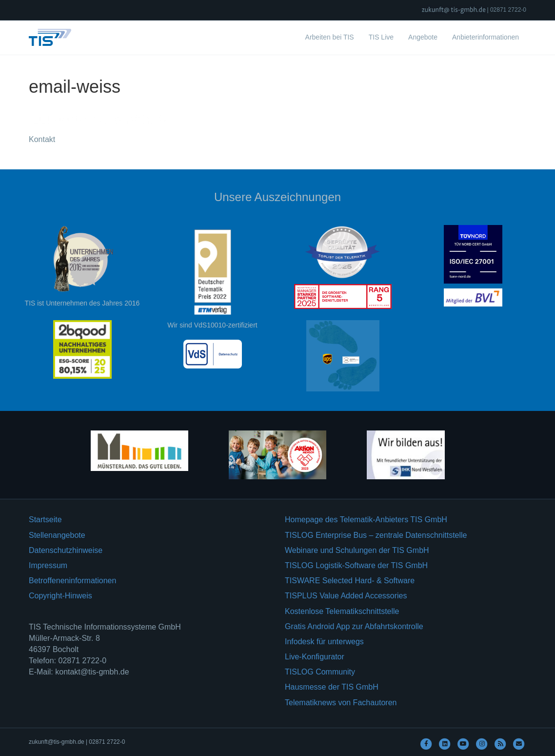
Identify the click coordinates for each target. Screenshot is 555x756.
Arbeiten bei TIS (330, 37)
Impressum (48, 565)
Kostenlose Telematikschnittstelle (342, 611)
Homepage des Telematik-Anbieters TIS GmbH (366, 520)
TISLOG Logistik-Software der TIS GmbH (356, 565)
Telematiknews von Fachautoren (341, 703)
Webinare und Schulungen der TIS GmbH (357, 550)
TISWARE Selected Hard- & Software (350, 581)
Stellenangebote (57, 535)
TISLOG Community (320, 672)
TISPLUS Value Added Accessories (346, 596)
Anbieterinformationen (486, 37)
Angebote (423, 37)
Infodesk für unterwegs (324, 642)
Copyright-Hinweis (60, 596)
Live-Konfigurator (315, 657)
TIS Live (381, 37)
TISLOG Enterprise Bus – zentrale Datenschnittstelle (376, 535)
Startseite (45, 520)
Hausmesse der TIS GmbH (332, 687)
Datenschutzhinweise (66, 550)
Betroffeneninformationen (72, 581)
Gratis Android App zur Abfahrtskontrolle (354, 626)
